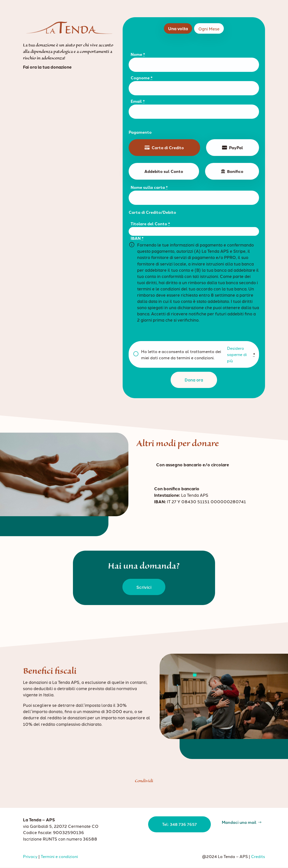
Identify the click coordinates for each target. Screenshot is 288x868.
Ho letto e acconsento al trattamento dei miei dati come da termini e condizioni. (198, 354)
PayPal (236, 148)
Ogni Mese (209, 29)
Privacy (30, 856)
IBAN (137, 238)
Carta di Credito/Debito (152, 212)
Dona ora (194, 380)
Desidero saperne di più (237, 354)
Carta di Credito (168, 148)
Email (138, 101)
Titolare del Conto (150, 224)
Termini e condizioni (59, 856)
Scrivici (144, 587)
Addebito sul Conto (164, 171)
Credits (258, 856)
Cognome (142, 78)
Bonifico (235, 171)
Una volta (178, 28)
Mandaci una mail (235, 824)
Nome (138, 54)
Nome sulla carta (149, 187)
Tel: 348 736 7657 (174, 826)
